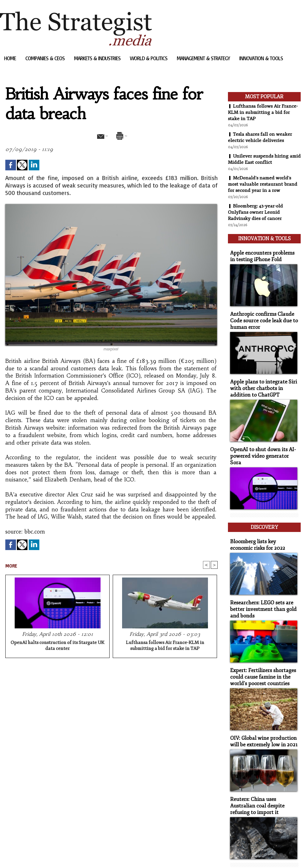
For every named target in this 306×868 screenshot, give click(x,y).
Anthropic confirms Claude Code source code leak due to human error (261, 316)
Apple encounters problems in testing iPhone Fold (262, 253)
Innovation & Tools (261, 58)
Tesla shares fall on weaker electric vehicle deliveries (261, 137)
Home (11, 58)
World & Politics (149, 58)
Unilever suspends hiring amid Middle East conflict (259, 159)
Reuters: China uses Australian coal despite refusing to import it (263, 780)
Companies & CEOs (46, 58)
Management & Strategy (204, 58)
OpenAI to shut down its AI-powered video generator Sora (262, 444)
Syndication (38, 854)
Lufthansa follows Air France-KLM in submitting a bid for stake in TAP (165, 646)
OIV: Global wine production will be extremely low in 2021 (261, 717)
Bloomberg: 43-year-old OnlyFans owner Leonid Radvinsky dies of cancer (256, 212)
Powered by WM (67, 854)
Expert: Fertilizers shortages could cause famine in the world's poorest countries (260, 654)
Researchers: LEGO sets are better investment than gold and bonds (260, 589)
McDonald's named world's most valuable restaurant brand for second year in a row (263, 184)
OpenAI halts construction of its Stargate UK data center (57, 646)
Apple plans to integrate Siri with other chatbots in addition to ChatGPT (263, 381)
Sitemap (11, 854)
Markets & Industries (98, 58)
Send (96, 135)
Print (127, 135)
